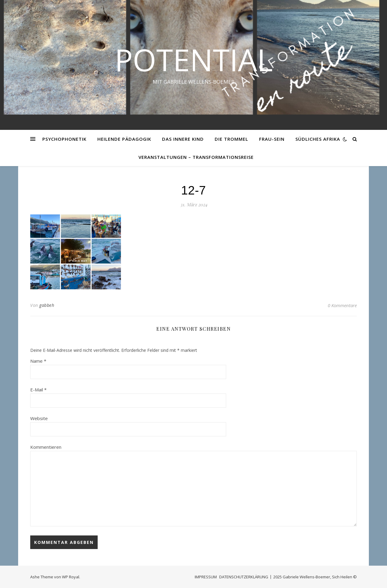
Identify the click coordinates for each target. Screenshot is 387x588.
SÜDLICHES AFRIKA (318, 139)
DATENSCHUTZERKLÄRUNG (244, 577)
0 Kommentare (342, 305)
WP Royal (71, 577)
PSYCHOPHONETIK (64, 139)
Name (38, 361)
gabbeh (47, 305)
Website (39, 418)
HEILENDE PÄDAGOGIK (124, 139)
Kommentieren (46, 447)
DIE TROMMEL (231, 139)
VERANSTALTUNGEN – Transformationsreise (196, 157)
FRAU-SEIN (272, 139)
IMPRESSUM (206, 577)
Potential (194, 59)
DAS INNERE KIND (183, 139)
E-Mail (38, 390)
